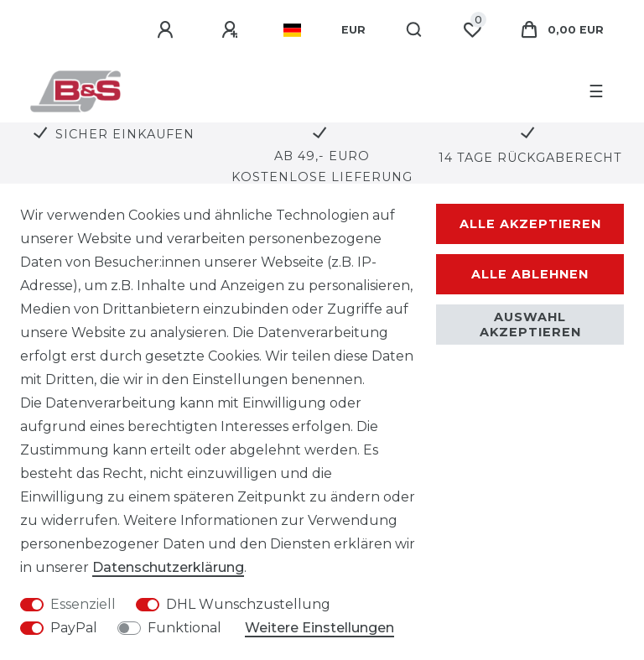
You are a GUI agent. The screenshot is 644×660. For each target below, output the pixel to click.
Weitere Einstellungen (319, 628)
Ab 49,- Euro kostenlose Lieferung (322, 166)
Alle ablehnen (530, 274)
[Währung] (353, 30)
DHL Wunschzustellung (248, 604)
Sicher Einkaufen (125, 134)
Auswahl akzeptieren (530, 325)
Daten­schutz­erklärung (168, 567)
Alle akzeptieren (530, 224)
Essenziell (83, 604)
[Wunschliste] (472, 30)
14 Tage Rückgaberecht (530, 158)
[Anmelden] (168, 30)
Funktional (184, 628)
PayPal (74, 628)
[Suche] (415, 30)
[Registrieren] (232, 30)
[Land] (292, 30)
